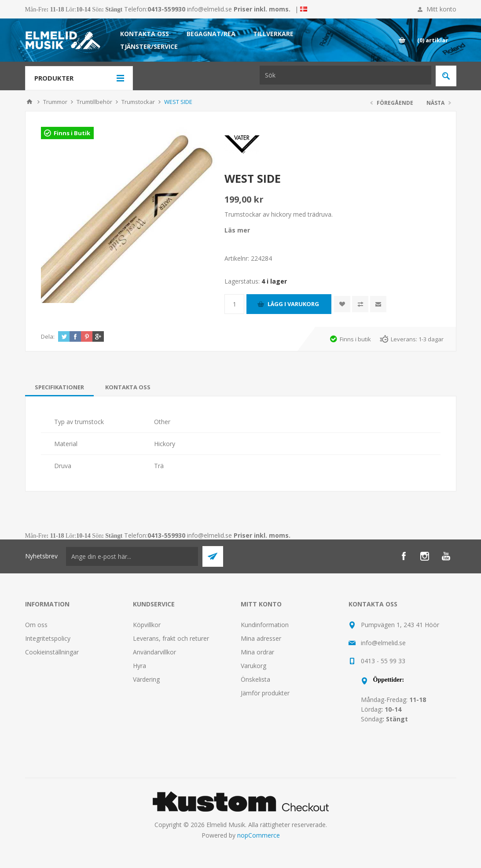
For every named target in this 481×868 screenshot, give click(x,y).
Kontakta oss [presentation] (128, 387)
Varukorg (253, 666)
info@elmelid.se (209, 9)
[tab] (59, 387)
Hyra (140, 666)
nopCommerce (259, 835)
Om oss (36, 625)
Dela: (48, 336)
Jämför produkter (265, 693)
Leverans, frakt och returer (171, 638)
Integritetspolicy (48, 638)
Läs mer (237, 230)
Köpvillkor (147, 625)
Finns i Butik (72, 133)
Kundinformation (265, 625)
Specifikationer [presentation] (59, 387)
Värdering (146, 679)
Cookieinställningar (52, 652)
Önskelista (255, 679)
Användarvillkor (154, 652)
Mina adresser (261, 638)
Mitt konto (441, 9)
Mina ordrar (257, 652)
